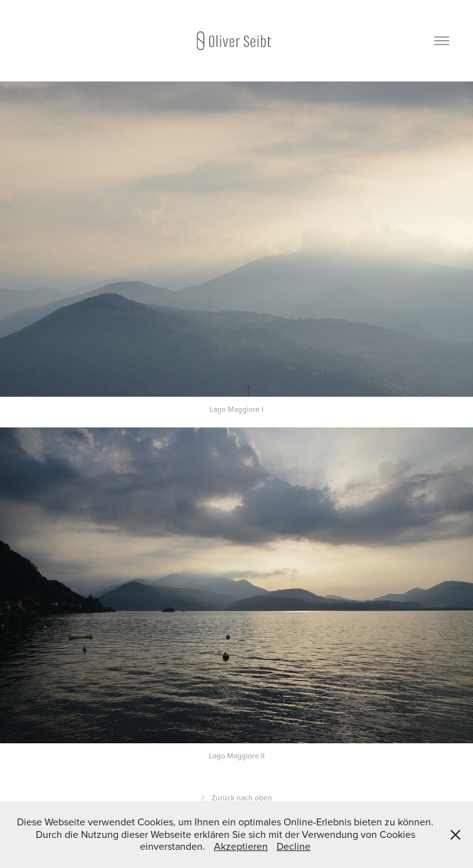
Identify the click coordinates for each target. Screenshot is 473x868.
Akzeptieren (241, 846)
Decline (294, 846)
